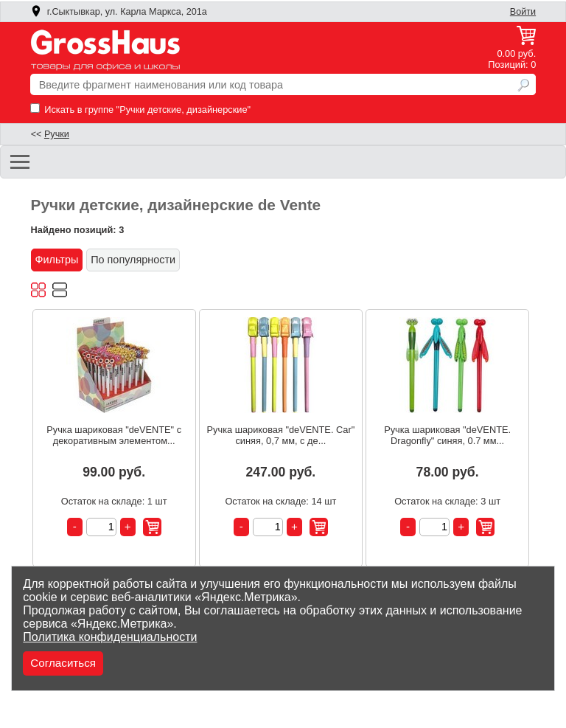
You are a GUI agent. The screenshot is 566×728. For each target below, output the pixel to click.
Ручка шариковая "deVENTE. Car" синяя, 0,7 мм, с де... (281, 435)
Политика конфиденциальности (110, 637)
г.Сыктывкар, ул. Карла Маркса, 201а (119, 12)
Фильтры (57, 260)
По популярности (133, 260)
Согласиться (63, 663)
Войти (523, 12)
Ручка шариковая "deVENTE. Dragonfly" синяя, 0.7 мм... (447, 435)
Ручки (57, 134)
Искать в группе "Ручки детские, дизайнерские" (140, 110)
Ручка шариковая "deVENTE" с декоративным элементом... (114, 435)
